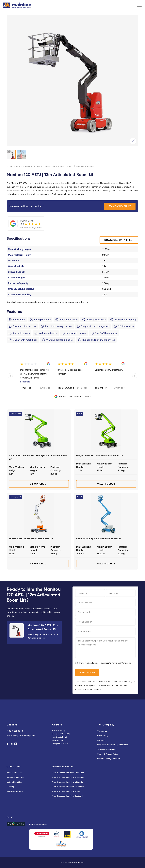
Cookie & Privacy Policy (108, 754)
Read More (25, 382)
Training (10, 787)
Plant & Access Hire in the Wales (66, 791)
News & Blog (103, 735)
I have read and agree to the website (105, 663)
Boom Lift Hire (49, 166)
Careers (101, 740)
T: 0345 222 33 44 (15, 731)
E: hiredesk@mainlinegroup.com (21, 735)
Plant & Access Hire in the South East (68, 787)
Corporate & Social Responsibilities (113, 745)
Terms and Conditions (121, 663)
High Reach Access (15, 777)
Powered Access (33, 166)
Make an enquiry (120, 206)
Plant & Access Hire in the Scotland (67, 796)
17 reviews (86, 396)
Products (18, 166)
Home (9, 166)
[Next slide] (135, 376)
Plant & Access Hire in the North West (68, 777)
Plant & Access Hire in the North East (68, 773)
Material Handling (14, 782)
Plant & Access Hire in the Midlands (67, 782)
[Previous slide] (10, 376)
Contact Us (102, 731)
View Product (39, 484)
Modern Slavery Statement (109, 759)
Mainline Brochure (15, 791)
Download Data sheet (119, 240)
